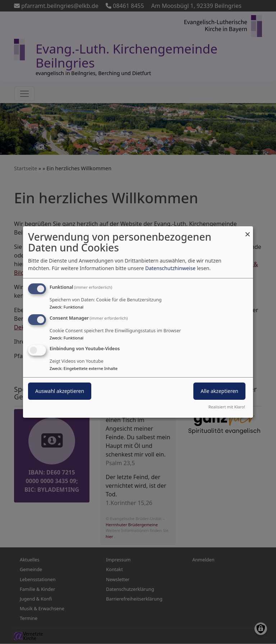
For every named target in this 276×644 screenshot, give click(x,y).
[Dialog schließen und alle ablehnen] (248, 231)
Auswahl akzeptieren (60, 391)
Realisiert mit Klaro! (227, 407)
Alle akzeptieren (219, 391)
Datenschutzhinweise (170, 268)
